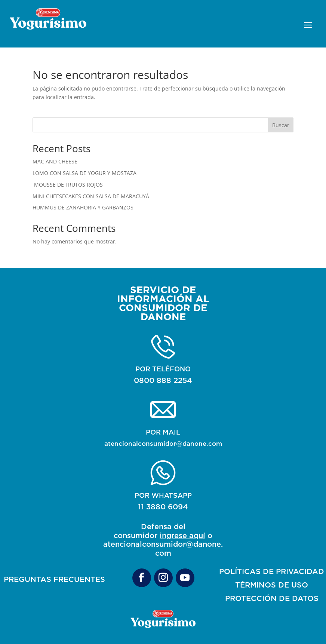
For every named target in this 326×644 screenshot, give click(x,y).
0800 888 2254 (163, 380)
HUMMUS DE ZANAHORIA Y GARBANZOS (83, 207)
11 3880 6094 (163, 507)
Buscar (281, 125)
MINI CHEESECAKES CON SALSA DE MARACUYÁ (91, 196)
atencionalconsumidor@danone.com (163, 443)
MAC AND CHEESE (55, 161)
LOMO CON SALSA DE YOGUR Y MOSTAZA (84, 173)
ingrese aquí (182, 535)
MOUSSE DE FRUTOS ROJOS (68, 185)
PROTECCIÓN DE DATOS (272, 598)
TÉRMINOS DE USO (272, 585)
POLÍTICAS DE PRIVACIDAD (272, 571)
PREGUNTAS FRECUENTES (54, 579)
